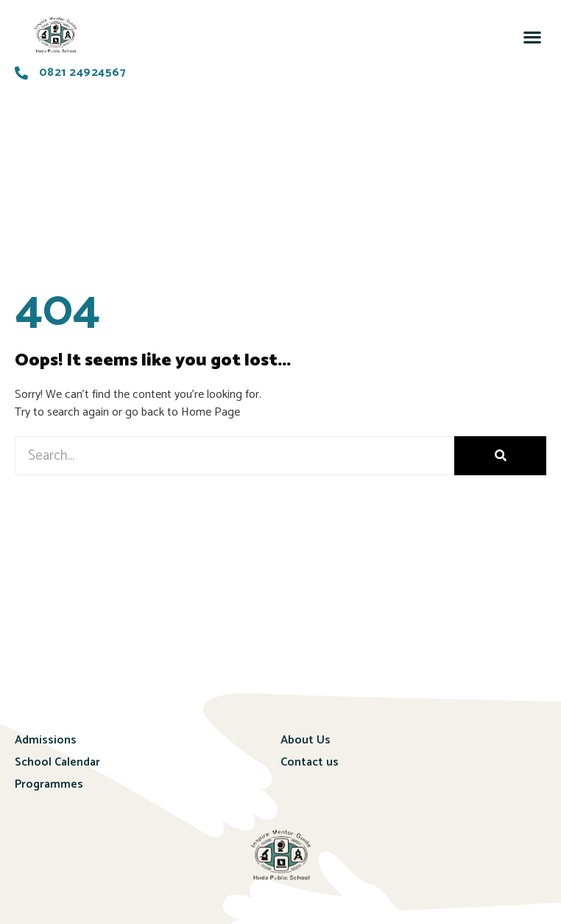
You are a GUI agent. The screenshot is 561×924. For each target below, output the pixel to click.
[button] (532, 36)
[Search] (500, 456)
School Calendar (57, 762)
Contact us (310, 762)
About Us (306, 740)
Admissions (46, 740)
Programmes (49, 784)
